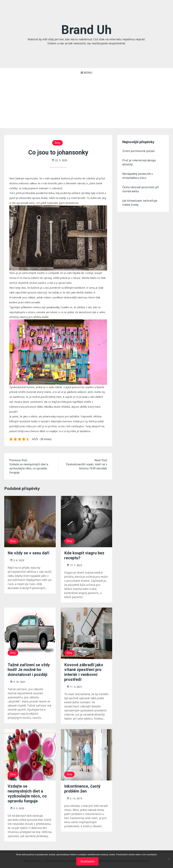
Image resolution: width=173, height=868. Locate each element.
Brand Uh (86, 30)
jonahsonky (53, 307)
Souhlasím (87, 861)
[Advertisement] (86, 103)
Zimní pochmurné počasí (139, 151)
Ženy (57, 143)
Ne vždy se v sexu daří (28, 553)
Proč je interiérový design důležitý (139, 162)
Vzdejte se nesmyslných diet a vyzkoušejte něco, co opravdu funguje (27, 794)
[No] (169, 859)
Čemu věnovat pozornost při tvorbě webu (141, 189)
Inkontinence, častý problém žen (82, 789)
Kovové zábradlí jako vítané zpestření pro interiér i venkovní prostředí (84, 672)
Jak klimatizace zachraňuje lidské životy (140, 203)
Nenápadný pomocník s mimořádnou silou (138, 176)
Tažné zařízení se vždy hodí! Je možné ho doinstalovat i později (29, 670)
